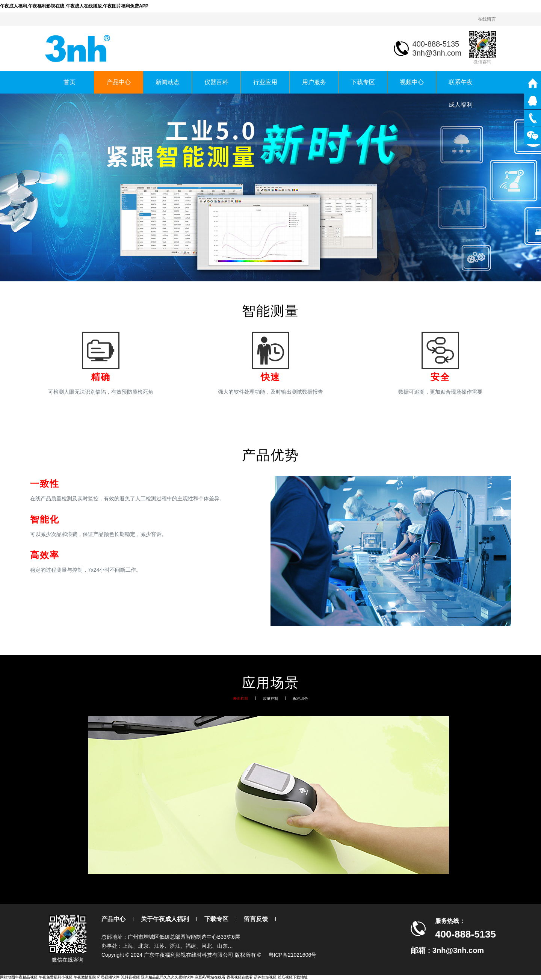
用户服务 (314, 82)
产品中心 (119, 82)
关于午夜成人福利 (165, 919)
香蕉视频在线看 (240, 977)
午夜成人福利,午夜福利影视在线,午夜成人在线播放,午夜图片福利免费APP (74, 6)
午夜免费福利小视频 (56, 977)
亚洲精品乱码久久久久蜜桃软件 (167, 977)
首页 (70, 82)
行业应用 (265, 82)
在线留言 (487, 19)
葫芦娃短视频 (265, 977)
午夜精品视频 (26, 977)
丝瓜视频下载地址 (293, 977)
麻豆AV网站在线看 (210, 977)
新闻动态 (168, 82)
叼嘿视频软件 (108, 977)
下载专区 (363, 82)
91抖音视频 (130, 977)
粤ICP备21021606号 (293, 955)
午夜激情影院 (85, 977)
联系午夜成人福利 (461, 86)
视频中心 (412, 82)
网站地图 (8, 977)
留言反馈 (256, 919)
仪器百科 (216, 82)
